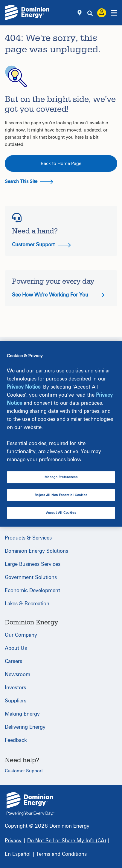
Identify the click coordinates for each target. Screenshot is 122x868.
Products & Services (28, 538)
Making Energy (22, 714)
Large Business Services (33, 564)
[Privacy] (13, 841)
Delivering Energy (25, 727)
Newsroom (17, 674)
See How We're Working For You (58, 295)
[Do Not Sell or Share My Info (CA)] (67, 841)
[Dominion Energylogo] (27, 13)
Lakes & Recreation (27, 604)
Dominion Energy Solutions (36, 551)
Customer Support (41, 245)
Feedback (16, 740)
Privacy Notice (24, 387)
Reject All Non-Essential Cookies (61, 495)
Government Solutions (31, 577)
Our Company (21, 635)
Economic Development (32, 590)
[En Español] (18, 854)
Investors (15, 688)
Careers (13, 661)
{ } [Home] (30, 804)
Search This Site (29, 181)
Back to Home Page (61, 163)
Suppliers (16, 701)
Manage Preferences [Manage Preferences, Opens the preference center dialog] (61, 477)
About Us (16, 648)
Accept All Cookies (61, 513)
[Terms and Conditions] (61, 854)
